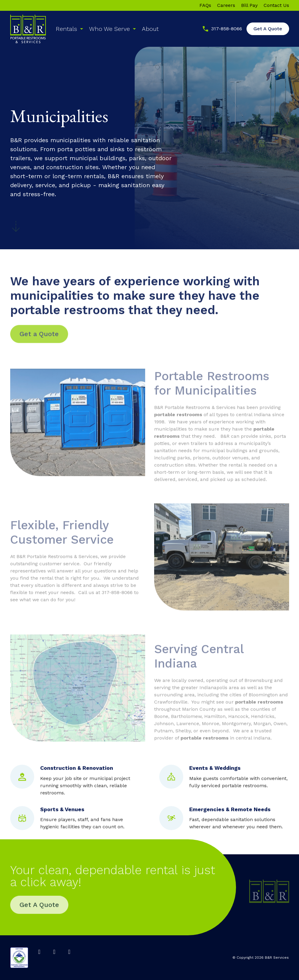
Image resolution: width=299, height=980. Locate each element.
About (150, 29)
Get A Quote (268, 29)
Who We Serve (109, 29)
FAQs (205, 5)
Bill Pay (249, 5)
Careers (226, 5)
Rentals (66, 29)
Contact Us (276, 5)
